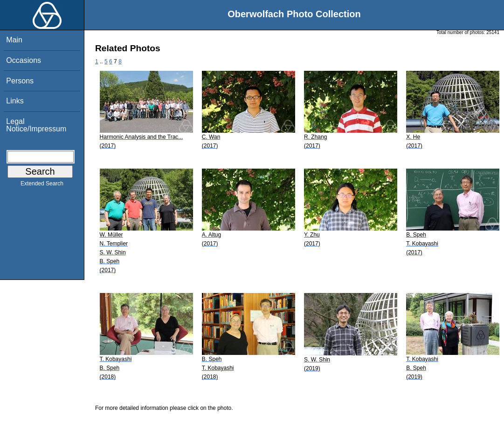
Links (15, 101)
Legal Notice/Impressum (36, 125)
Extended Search (42, 185)
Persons (20, 81)
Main (14, 40)
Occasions (24, 60)
